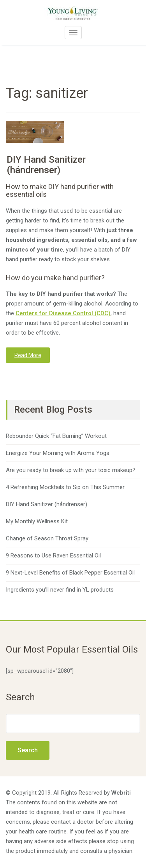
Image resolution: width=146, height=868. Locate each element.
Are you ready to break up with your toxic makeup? (71, 470)
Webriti (121, 793)
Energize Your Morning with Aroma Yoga (58, 453)
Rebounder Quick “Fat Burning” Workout (56, 436)
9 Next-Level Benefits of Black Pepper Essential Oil (70, 573)
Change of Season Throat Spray (47, 538)
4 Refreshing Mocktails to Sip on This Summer (65, 487)
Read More (28, 355)
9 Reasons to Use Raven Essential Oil (53, 556)
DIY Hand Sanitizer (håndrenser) (46, 165)
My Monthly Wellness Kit (37, 521)
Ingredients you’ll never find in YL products (60, 590)
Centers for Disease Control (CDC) (63, 313)
